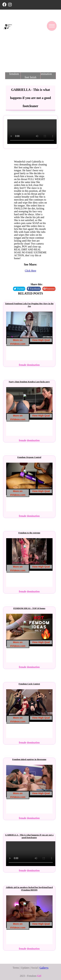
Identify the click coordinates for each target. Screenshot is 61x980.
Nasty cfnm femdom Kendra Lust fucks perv (29, 382)
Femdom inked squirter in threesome (29, 759)
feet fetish (30, 77)
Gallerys (44, 968)
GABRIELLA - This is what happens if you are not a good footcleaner (29, 836)
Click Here (31, 271)
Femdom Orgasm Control (29, 457)
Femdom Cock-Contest (29, 684)
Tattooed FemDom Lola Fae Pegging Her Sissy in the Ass (29, 305)
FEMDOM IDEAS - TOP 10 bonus (29, 608)
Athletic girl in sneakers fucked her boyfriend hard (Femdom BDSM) (29, 889)
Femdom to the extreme (29, 533)
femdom (14, 74)
